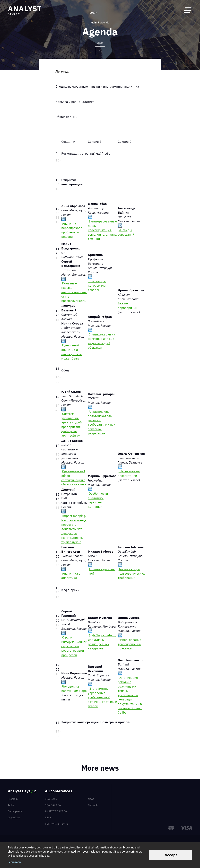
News (91, 799)
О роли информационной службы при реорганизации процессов (74, 646)
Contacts (93, 805)
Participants (15, 811)
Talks (11, 805)
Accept (171, 855)
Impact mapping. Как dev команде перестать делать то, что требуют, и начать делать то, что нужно (74, 529)
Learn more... (16, 862)
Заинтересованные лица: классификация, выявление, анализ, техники (102, 230)
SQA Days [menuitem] (51, 799)
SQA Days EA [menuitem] (53, 805)
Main (94, 23)
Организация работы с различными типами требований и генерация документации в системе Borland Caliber (130, 695)
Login (93, 10)
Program (13, 799)
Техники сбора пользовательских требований (131, 573)
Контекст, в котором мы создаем (97, 286)
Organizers (14, 817)
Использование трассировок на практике (129, 644)
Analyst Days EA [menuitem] (56, 811)
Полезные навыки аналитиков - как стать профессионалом (74, 292)
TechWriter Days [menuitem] (57, 824)
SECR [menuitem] (48, 817)
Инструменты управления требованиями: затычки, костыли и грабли (102, 697)
